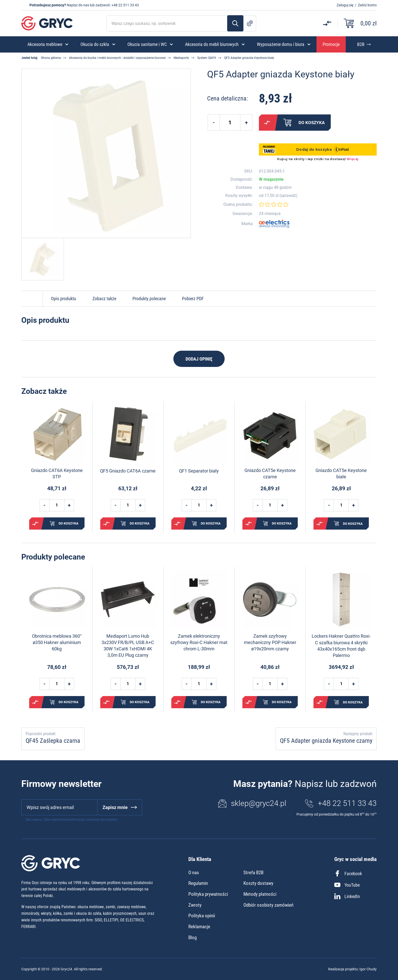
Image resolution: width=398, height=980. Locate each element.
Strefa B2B (253, 873)
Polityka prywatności (208, 894)
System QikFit (207, 58)
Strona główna (51, 58)
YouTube (347, 885)
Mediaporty (181, 58)
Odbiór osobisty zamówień (268, 905)
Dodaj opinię (199, 359)
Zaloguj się (345, 5)
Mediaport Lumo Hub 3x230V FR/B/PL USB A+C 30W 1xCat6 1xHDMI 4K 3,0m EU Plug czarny (128, 646)
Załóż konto (367, 5)
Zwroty (195, 905)
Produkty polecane (149, 299)
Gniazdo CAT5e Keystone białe (341, 474)
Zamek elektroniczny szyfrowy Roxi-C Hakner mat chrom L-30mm (199, 642)
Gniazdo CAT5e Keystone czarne (270, 474)
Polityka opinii (202, 916)
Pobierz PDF (193, 299)
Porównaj (267, 123)
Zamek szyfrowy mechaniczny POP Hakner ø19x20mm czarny (270, 642)
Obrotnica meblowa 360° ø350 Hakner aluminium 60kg (57, 642)
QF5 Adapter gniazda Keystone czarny (326, 741)
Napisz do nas (78, 5)
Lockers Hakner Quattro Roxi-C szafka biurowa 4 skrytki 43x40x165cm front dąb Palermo (341, 646)
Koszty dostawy (258, 883)
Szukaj (235, 23)
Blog (193, 937)
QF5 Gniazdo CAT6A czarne (128, 471)
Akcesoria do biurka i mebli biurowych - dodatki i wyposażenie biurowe (117, 58)
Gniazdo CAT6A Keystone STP (57, 474)
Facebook (348, 873)
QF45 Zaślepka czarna (53, 741)
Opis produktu (64, 299)
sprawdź (288, 196)
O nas (194, 873)
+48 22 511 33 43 (125, 5)
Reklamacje (199, 927)
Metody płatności (260, 894)
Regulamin (198, 883)
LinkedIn (347, 896)
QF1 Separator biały (199, 471)
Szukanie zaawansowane (250, 23)
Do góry (32, 299)
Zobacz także (104, 299)
